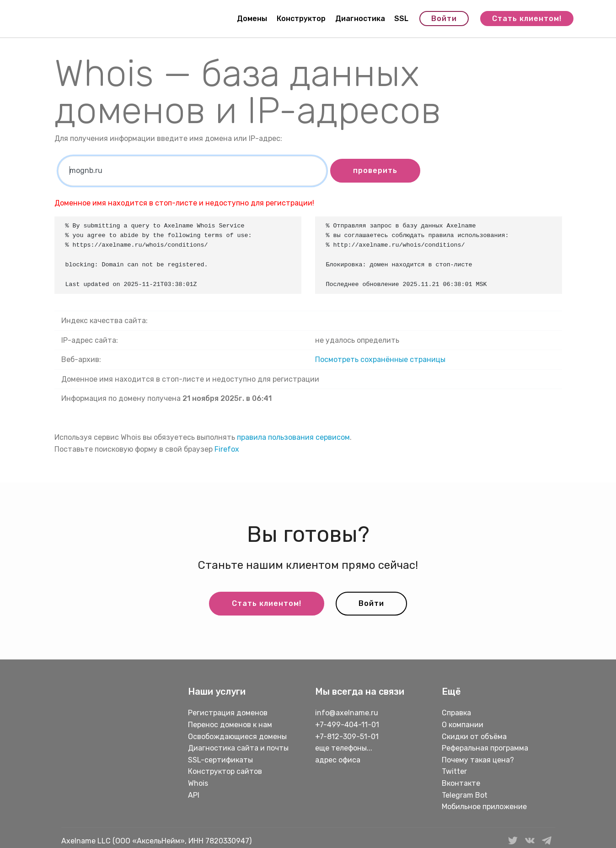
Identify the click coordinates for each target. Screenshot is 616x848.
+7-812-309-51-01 (347, 737)
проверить (375, 170)
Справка (456, 713)
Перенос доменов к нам (230, 725)
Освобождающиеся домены (237, 737)
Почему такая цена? (478, 760)
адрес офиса (338, 760)
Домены (252, 19)
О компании (463, 725)
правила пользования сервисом (293, 437)
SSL (401, 19)
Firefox (227, 449)
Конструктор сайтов (225, 771)
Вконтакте (461, 783)
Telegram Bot (465, 795)
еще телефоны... (344, 748)
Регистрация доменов (228, 713)
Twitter (454, 771)
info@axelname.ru (347, 713)
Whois (198, 783)
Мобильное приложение (484, 807)
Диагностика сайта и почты (238, 748)
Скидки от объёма (474, 737)
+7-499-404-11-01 (347, 725)
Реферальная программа (485, 748)
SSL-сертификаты (221, 760)
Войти (444, 19)
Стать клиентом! (527, 19)
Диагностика (360, 19)
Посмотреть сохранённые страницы (380, 359)
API (194, 795)
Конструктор (301, 19)
